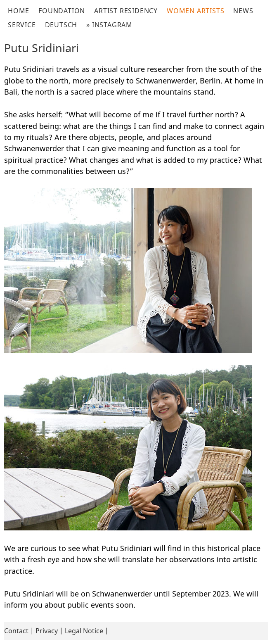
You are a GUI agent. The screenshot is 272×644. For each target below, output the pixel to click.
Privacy (47, 631)
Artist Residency (126, 11)
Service (22, 25)
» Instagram (109, 25)
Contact (16, 631)
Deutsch (61, 25)
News (243, 11)
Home (19, 11)
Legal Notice (84, 631)
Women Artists (195, 11)
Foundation (62, 11)
